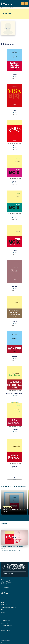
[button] (15, 478)
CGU (2, 642)
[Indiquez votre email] (13, 573)
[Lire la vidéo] (14, 537)
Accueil (3, 8)
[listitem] (2, 593)
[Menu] (25, 3)
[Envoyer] (25, 574)
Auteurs (7, 8)
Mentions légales (5, 640)
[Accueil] (7, 3)
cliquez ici (15, 570)
